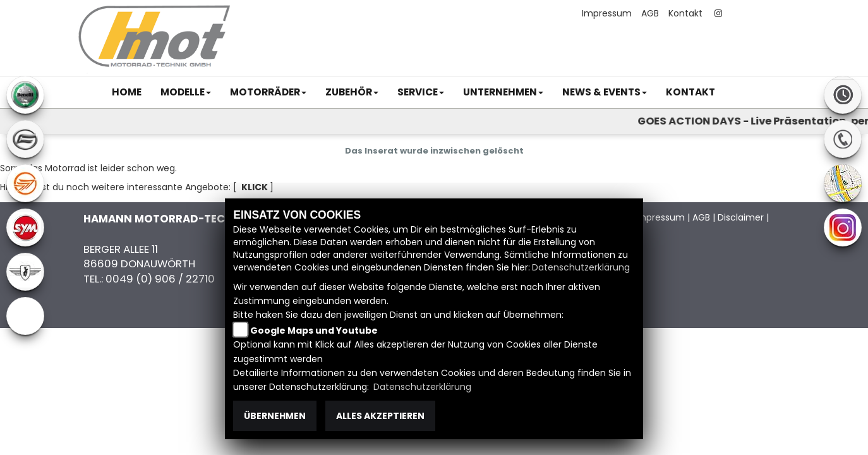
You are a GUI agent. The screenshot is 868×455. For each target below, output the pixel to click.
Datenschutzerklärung (581, 267)
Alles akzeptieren (380, 416)
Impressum (607, 13)
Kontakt (685, 13)
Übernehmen (275, 416)
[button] (186, 92)
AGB (650, 13)
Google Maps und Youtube (314, 331)
